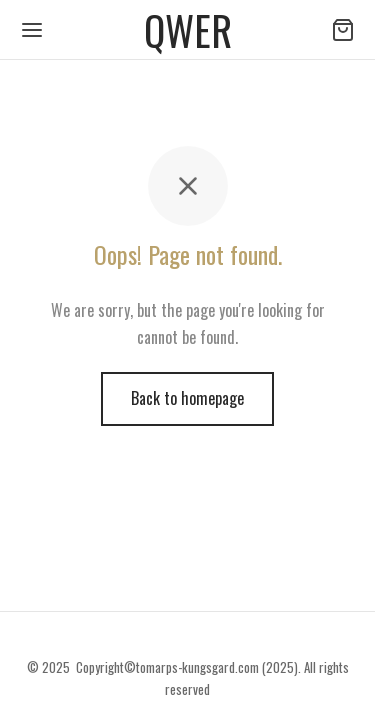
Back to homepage (187, 398)
